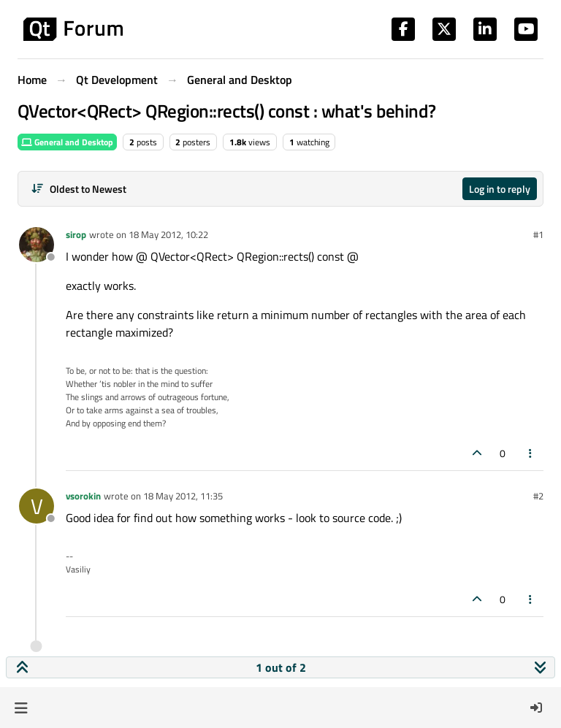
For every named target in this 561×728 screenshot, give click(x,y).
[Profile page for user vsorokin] (37, 506)
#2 (538, 496)
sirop (76, 234)
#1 (538, 234)
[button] (21, 708)
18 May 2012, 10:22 (168, 234)
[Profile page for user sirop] (37, 245)
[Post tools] (531, 453)
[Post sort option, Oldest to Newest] (79, 189)
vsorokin (83, 496)
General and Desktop (67, 142)
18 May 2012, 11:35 (183, 496)
